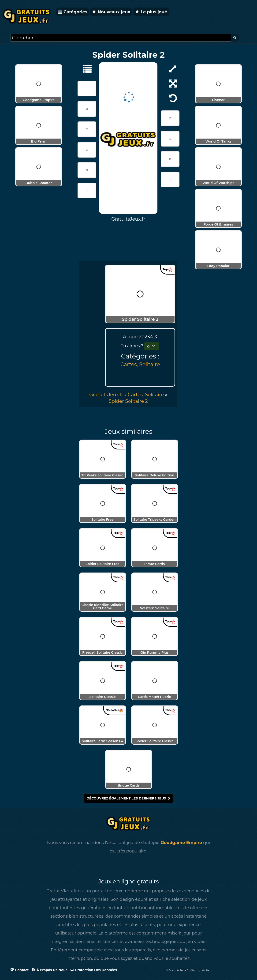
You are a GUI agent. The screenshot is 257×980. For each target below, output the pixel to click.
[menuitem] (128, 401)
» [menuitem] (108, 395)
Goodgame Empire (181, 843)
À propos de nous (49, 970)
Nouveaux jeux (111, 12)
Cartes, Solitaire (140, 364)
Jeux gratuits (200, 970)
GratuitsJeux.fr (106, 395)
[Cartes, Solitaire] (85, 68)
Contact (20, 970)
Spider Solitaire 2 (128, 401)
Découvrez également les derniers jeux (128, 798)
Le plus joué (151, 12)
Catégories (73, 12)
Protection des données (94, 970)
